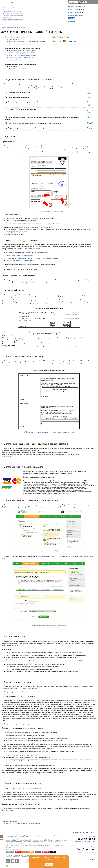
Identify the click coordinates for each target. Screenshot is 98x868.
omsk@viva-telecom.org (87, 852)
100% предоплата (14, 39)
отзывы (80, 15)
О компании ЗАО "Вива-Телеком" (16, 27)
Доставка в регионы (9, 303)
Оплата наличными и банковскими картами (22, 55)
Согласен (49, 864)
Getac (38, 852)
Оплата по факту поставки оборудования (22, 44)
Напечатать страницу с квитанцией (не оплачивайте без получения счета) (51, 432)
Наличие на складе (34, 835)
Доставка (72, 21)
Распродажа (10, 20)
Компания (72, 15)
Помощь (26, 836)
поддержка (81, 7)
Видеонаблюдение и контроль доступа (13, 14)
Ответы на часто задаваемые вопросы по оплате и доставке (21, 824)
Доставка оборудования (15, 340)
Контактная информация (10, 689)
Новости (71, 10)
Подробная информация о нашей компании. (20, 260)
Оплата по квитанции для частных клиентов (22, 53)
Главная (3, 27)
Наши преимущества (76, 12)
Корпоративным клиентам (79, 303)
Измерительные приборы (9, 8)
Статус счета (90, 860)
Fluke (31, 852)
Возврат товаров (14, 66)
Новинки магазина (11, 835)
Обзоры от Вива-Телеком (18, 20)
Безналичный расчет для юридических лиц (22, 50)
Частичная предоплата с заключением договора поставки (27, 42)
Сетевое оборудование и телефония (12, 10)
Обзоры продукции (22, 835)
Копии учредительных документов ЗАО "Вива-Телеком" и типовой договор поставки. (32, 258)
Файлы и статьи (18, 836)
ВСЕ (53, 852)
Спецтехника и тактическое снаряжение (13, 16)
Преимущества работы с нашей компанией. (20, 256)
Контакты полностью (81, 832)
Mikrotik (46, 852)
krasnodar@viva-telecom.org (85, 841)
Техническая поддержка (29, 689)
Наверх (92, 832)
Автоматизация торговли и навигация (12, 12)
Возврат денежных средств (17, 69)
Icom (18, 852)
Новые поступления (46, 835)
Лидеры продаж (57, 835)
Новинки (5, 20)
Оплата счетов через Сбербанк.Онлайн (21, 58)
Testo (24, 852)
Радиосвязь (6, 6)
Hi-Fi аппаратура (7, 18)
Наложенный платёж (15, 60)
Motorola (10, 852)
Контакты (72, 7)
